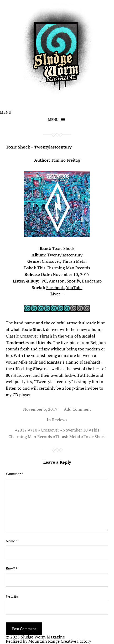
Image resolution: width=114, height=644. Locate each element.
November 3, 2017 (40, 409)
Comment (14, 474)
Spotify (73, 281)
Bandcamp (92, 281)
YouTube (74, 288)
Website (12, 596)
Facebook (55, 288)
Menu (6, 112)
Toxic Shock (95, 437)
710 (34, 430)
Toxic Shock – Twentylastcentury (39, 147)
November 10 (75, 430)
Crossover (50, 430)
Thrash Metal (68, 437)
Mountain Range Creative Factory (60, 641)
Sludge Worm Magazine (43, 637)
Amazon (57, 281)
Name (11, 541)
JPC (43, 281)
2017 (22, 430)
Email (11, 569)
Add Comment (77, 409)
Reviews (60, 420)
